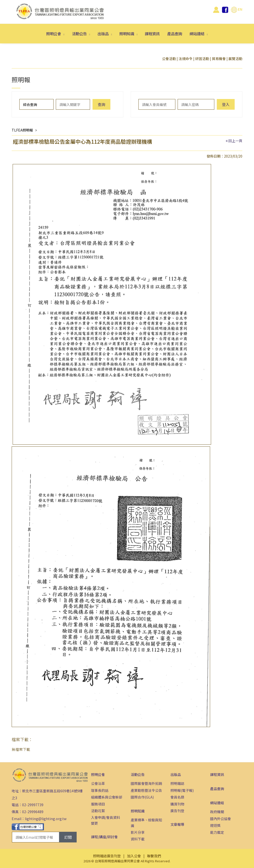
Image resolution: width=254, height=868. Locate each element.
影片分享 (138, 832)
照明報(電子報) (182, 790)
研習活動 (202, 59)
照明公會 (54, 33)
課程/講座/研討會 (104, 837)
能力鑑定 (217, 832)
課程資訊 (152, 33)
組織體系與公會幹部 (107, 797)
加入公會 (134, 856)
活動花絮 (98, 811)
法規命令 (186, 59)
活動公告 (80, 33)
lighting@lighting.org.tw (46, 819)
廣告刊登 (177, 811)
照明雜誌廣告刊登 (107, 856)
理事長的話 (100, 790)
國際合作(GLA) (142, 797)
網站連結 (197, 33)
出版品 (103, 33)
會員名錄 (177, 797)
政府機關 (217, 812)
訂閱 (68, 837)
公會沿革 (98, 783)
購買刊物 (177, 804)
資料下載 (138, 839)
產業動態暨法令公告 (146, 790)
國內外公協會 (221, 819)
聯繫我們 (154, 856)
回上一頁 (235, 141)
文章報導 (177, 824)
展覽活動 (235, 59)
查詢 (101, 104)
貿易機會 (219, 59)
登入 (226, 104)
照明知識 (127, 33)
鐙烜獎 (215, 825)
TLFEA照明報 (22, 130)
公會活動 (169, 59)
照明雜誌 (177, 783)
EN (237, 9)
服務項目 (98, 804)
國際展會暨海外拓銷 (146, 783)
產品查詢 (175, 33)
